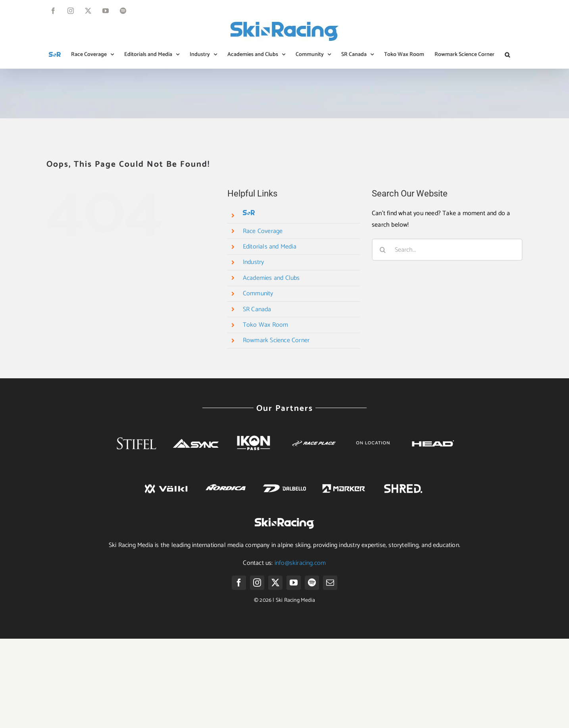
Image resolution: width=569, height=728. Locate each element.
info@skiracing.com (300, 563)
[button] (507, 55)
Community (258, 294)
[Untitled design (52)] (373, 431)
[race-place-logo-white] (314, 441)
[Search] (383, 250)
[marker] (344, 480)
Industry (254, 262)
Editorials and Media (270, 247)
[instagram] (257, 583)
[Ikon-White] (255, 432)
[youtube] (294, 583)
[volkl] (166, 480)
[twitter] (275, 583)
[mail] (330, 583)
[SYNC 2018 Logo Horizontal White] (196, 442)
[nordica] (225, 480)
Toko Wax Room (266, 325)
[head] (432, 435)
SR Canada (257, 309)
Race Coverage (263, 231)
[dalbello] (285, 480)
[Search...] (447, 250)
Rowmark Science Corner (276, 340)
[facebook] (239, 583)
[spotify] (312, 583)
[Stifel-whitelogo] (136, 427)
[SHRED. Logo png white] (403, 483)
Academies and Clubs (271, 278)
